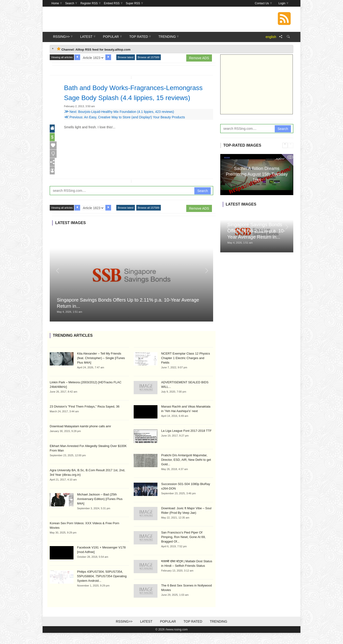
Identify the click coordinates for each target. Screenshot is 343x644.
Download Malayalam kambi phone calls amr (80, 437)
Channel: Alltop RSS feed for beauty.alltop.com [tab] (94, 49)
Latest (146, 633)
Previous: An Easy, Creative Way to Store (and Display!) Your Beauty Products (124, 127)
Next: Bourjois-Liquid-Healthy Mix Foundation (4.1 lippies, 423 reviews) (119, 122)
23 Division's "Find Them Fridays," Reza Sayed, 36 (85, 418)
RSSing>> (124, 633)
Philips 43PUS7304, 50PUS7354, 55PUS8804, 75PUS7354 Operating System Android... (102, 587)
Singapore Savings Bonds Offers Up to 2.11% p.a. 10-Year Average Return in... (256, 231)
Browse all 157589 (149, 57)
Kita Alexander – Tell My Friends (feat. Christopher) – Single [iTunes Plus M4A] (101, 369)
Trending (218, 633)
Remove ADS (199, 58)
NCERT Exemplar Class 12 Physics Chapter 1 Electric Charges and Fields (185, 369)
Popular (168, 633)
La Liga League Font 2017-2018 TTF (186, 442)
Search (202, 202)
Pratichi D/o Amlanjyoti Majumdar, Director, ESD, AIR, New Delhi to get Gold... (186, 471)
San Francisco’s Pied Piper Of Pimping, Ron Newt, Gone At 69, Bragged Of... (183, 548)
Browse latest (126, 57)
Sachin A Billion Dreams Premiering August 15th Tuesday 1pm (257, 174)
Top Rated (193, 633)
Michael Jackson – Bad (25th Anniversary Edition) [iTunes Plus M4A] (100, 510)
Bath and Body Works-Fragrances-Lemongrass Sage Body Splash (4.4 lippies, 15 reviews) (138, 97)
